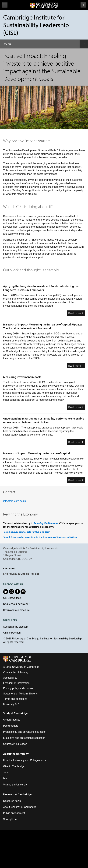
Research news (12, 801)
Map (6, 779)
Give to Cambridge (14, 766)
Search (83, 5)
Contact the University (16, 672)
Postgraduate (11, 726)
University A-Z (11, 704)
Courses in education (15, 744)
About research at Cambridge (20, 807)
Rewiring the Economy (46, 523)
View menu (5, 5)
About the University (16, 754)
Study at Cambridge (15, 713)
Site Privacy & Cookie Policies (21, 574)
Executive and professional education (24, 738)
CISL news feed (12, 598)
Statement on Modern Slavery (20, 694)
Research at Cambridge (17, 794)
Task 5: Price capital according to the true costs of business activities (40, 537)
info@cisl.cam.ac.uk (15, 501)
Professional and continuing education (25, 732)
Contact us (9, 568)
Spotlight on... (11, 819)
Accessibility (10, 678)
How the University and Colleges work (25, 760)
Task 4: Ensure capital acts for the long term (27, 532)
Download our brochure (16, 610)
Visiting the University (15, 785)
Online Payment (12, 633)
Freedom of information (16, 683)
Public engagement (14, 813)
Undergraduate (12, 720)
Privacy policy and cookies (18, 688)
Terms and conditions (15, 699)
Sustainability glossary (16, 627)
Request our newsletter (16, 604)
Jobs (6, 772)
